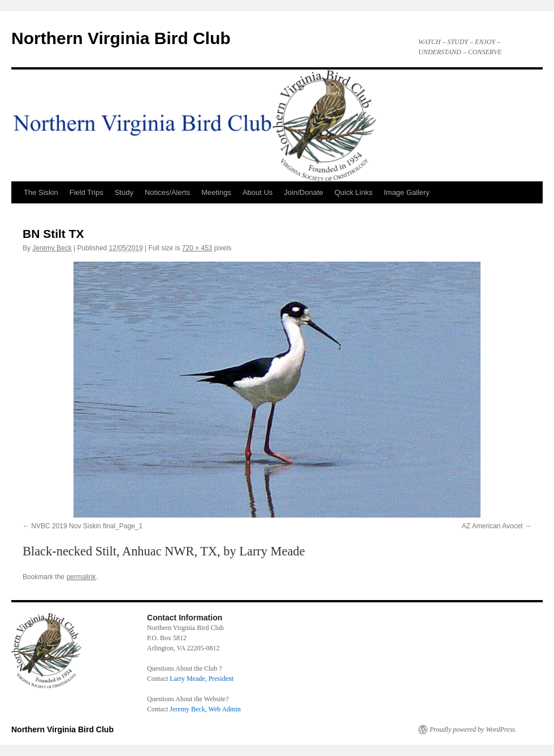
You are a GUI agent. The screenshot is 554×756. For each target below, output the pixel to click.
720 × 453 (197, 248)
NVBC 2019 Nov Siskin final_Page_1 (87, 526)
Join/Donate (303, 192)
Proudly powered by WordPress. (473, 729)
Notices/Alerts (167, 192)
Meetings (216, 192)
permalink (81, 577)
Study (124, 192)
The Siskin (41, 192)
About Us (257, 192)
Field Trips (86, 192)
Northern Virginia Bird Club (121, 38)
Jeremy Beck (52, 248)
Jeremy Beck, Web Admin (205, 709)
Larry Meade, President (202, 679)
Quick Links (354, 192)
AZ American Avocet (492, 526)
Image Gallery (407, 192)
